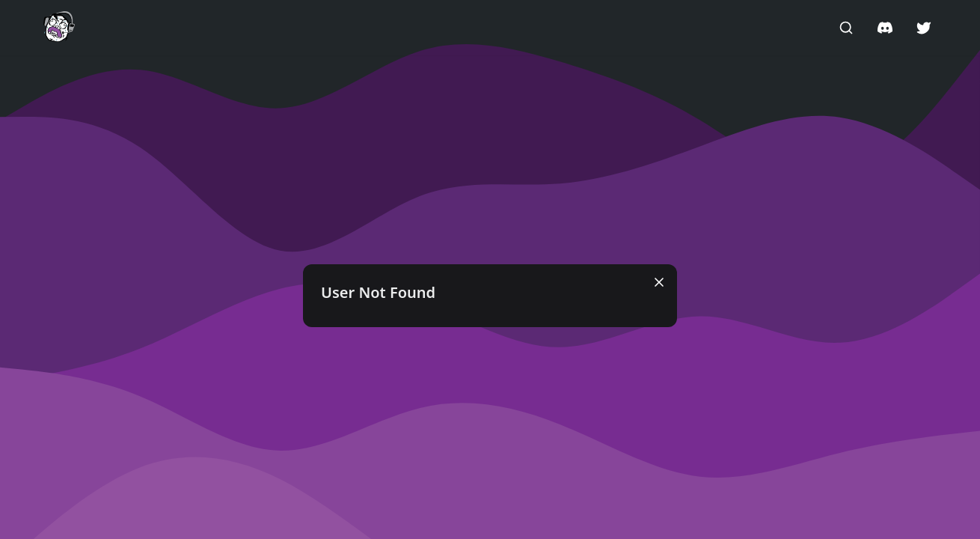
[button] (59, 27)
